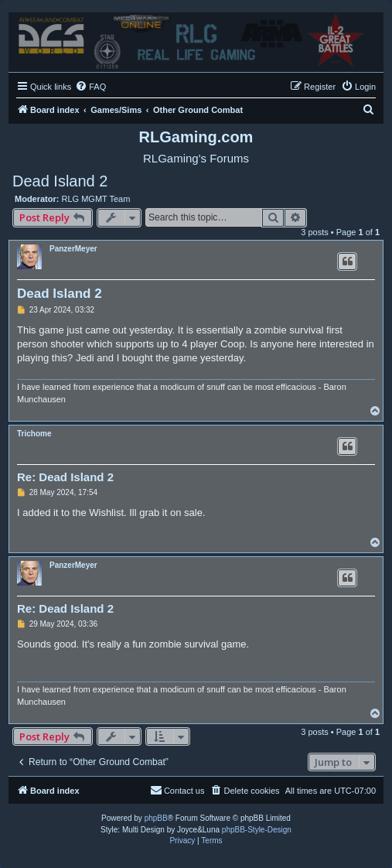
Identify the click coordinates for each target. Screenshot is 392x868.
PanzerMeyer (73, 249)
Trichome (34, 434)
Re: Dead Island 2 (65, 477)
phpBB (156, 818)
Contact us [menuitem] (177, 790)
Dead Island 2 (60, 181)
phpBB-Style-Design (257, 830)
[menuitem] (90, 87)
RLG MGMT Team (96, 199)
